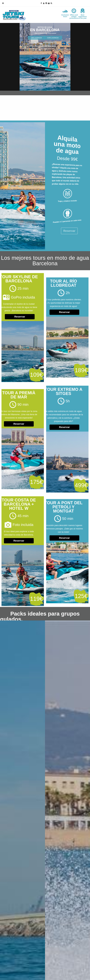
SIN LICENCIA (37, 38)
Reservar (52, 312)
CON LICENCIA (53, 38)
